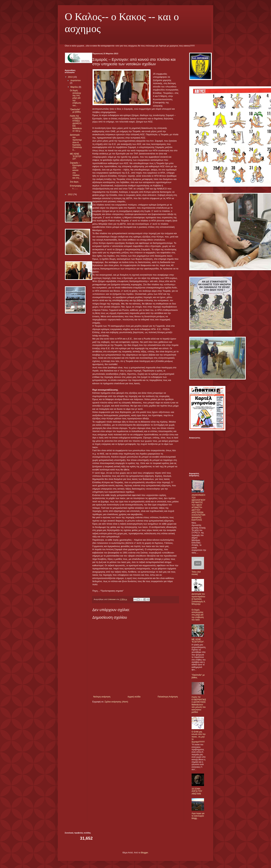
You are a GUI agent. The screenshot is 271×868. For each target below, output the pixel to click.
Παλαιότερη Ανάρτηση (168, 697)
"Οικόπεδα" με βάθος (75, 111)
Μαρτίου (75, 87)
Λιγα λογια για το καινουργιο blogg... (198, 816)
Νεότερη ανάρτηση (102, 697)
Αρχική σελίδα (134, 697)
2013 (71, 77)
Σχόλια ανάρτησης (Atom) (116, 702)
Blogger (144, 853)
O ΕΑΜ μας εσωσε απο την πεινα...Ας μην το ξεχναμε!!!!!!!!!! (199, 737)
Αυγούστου (76, 80)
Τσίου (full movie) (196, 573)
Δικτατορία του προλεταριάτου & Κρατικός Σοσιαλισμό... (76, 142)
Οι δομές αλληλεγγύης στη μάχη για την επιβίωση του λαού (198, 615)
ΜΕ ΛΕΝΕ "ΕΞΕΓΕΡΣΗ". (76, 156)
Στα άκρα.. (75, 182)
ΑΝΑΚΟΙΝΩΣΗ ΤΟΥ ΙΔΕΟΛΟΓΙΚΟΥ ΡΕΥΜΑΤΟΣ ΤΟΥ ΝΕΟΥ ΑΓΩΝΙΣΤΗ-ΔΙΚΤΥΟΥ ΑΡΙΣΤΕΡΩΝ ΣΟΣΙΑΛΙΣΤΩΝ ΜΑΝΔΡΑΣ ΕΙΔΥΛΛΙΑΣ (199, 507)
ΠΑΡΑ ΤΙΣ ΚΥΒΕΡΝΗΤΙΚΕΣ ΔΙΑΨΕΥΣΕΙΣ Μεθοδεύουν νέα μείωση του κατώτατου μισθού (199, 705)
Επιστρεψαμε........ (76, 187)
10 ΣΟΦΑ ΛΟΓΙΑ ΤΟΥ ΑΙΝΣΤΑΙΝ (197, 791)
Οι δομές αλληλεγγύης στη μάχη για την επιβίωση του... (75, 98)
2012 (71, 194)
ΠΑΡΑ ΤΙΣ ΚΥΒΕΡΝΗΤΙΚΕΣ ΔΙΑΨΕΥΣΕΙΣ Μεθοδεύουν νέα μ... (76, 123)
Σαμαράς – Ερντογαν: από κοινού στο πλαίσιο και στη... (76, 170)
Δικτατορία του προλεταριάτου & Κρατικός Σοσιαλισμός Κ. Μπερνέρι (199, 599)
